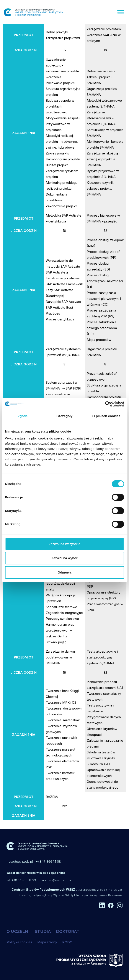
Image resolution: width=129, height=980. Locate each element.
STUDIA (43, 932)
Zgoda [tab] (23, 416)
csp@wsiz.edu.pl (21, 861)
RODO (67, 942)
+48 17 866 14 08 (48, 861)
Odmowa (64, 572)
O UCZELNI (18, 932)
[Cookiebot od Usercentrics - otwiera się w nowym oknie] (105, 404)
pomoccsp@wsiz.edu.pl (55, 880)
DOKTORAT (68, 932)
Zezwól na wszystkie (65, 544)
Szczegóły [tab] (64, 416)
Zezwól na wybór (64, 558)
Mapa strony (47, 942)
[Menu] (121, 12)
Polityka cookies (19, 942)
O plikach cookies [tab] (106, 416)
